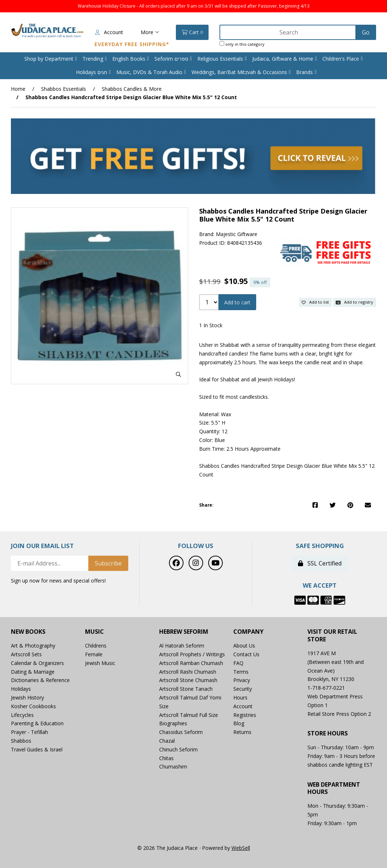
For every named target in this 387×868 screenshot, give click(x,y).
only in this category (242, 44)
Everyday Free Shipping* (132, 44)
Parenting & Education (37, 723)
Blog (239, 723)
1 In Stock (211, 325)
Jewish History (27, 697)
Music (94, 632)
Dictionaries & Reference (40, 680)
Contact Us (246, 654)
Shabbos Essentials (64, 89)
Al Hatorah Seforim (182, 646)
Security (243, 689)
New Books (28, 632)
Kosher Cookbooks (33, 706)
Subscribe (108, 563)
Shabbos (21, 741)
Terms (241, 672)
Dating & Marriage (33, 672)
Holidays (21, 689)
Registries (245, 715)
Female (94, 654)
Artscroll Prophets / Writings (192, 654)
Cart (192, 32)
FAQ (238, 663)
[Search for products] (288, 32)
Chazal (167, 741)
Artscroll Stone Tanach (186, 689)
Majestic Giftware (237, 234)
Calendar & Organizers (37, 663)
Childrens (96, 646)
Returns (242, 732)
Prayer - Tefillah (29, 732)
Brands (305, 72)
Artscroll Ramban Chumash (191, 663)
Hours (240, 697)
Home (18, 89)
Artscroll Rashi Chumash (188, 672)
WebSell (241, 848)
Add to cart (237, 302)
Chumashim (173, 766)
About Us (244, 646)
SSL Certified (320, 563)
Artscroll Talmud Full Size (189, 715)
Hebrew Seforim (184, 632)
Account (109, 32)
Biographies (173, 723)
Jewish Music (100, 663)
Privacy (242, 680)
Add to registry (354, 302)
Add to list (315, 302)
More (150, 32)
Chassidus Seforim (181, 732)
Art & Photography (33, 646)
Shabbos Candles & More (132, 89)
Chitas (166, 758)
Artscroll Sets (26, 654)
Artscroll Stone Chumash (188, 680)
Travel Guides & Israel (37, 749)
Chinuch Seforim (178, 749)
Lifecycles (22, 715)
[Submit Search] (366, 32)
